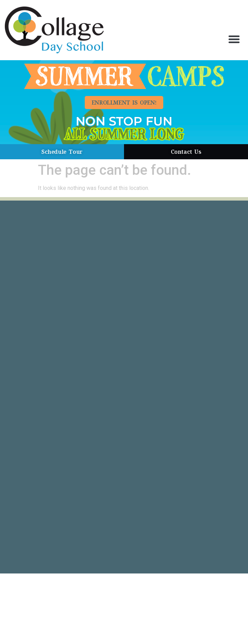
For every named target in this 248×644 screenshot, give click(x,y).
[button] (234, 39)
